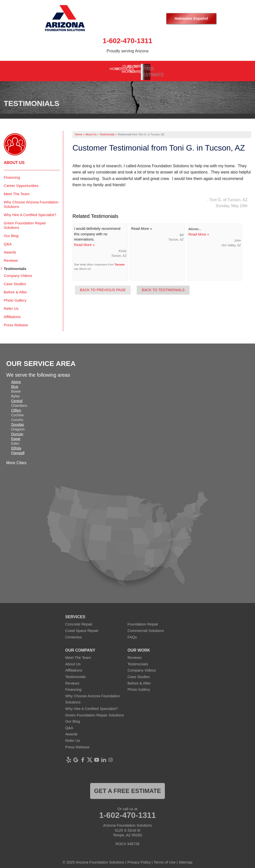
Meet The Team (17, 190)
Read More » (84, 241)
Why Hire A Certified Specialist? (30, 211)
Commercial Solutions (146, 626)
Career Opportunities (21, 181)
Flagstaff (18, 449)
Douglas (18, 420)
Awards (10, 248)
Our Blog (11, 231)
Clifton (16, 406)
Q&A (8, 240)
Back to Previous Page (103, 286)
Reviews (11, 256)
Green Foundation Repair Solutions (25, 221)
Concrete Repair (79, 620)
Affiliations (12, 312)
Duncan (17, 430)
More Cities (16, 459)
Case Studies (15, 280)
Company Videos (18, 271)
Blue (15, 382)
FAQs (132, 633)
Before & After (15, 288)
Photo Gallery (15, 296)
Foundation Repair (143, 620)
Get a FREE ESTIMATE (127, 787)
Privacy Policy (139, 858)
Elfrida (16, 444)
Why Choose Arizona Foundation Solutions (31, 200)
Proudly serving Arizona (127, 51)
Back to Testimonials (163, 286)
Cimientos (74, 633)
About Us (14, 158)
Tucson (120, 260)
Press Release (16, 321)
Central (17, 397)
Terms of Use (165, 858)
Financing (12, 173)
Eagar (16, 434)
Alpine (16, 378)
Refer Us (11, 304)
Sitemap (186, 858)
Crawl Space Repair (82, 626)
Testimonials (15, 264)
